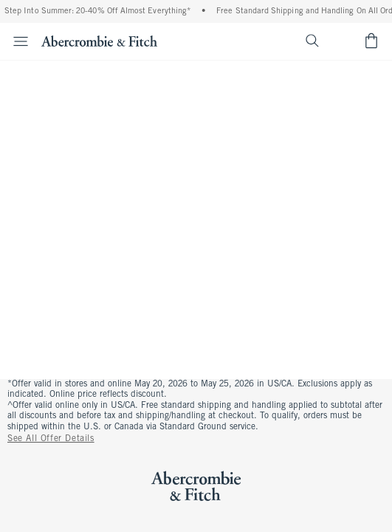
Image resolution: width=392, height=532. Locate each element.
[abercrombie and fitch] (99, 41)
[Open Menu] (16, 41)
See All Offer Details (51, 439)
